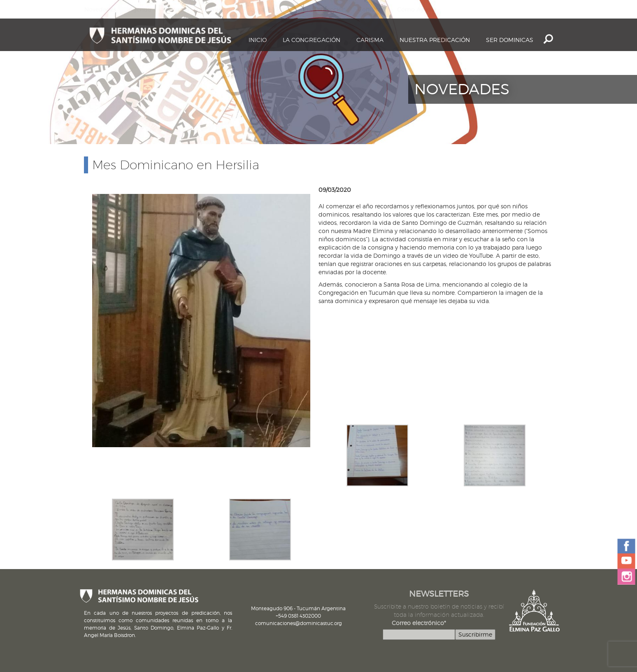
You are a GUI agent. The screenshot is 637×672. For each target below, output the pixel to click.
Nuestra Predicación (435, 40)
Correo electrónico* (419, 623)
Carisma (370, 40)
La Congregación (312, 40)
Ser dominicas (510, 40)
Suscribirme (475, 634)
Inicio (258, 40)
